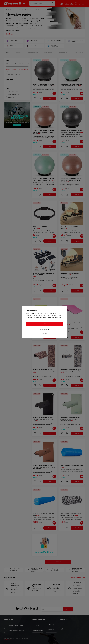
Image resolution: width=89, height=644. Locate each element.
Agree (45, 324)
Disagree (44, 334)
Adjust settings (45, 329)
